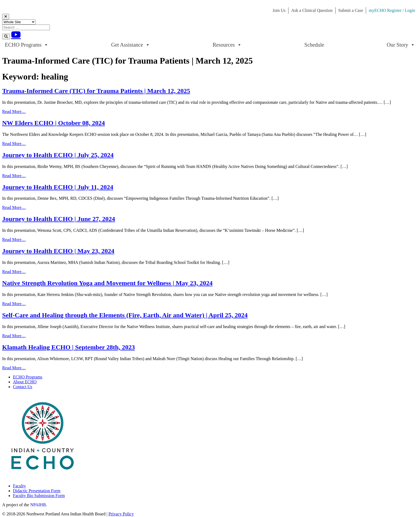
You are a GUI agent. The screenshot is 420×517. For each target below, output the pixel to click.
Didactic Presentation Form (37, 491)
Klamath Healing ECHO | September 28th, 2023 (68, 347)
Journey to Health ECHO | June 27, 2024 (59, 219)
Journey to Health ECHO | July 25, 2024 (58, 155)
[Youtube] (16, 35)
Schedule (314, 45)
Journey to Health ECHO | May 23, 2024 (58, 251)
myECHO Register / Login (392, 10)
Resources (227, 45)
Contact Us (23, 387)
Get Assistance (130, 45)
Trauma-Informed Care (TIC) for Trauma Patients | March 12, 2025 (96, 91)
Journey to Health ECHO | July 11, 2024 (58, 187)
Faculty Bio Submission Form (39, 496)
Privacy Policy (121, 514)
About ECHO (25, 382)
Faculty (19, 486)
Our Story (401, 45)
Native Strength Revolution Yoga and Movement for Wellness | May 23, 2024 (107, 283)
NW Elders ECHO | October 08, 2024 (54, 123)
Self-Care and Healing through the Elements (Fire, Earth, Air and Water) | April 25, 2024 (125, 315)
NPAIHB (38, 505)
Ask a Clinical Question (312, 10)
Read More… (14, 111)
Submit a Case (351, 10)
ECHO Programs (27, 45)
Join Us (279, 10)
